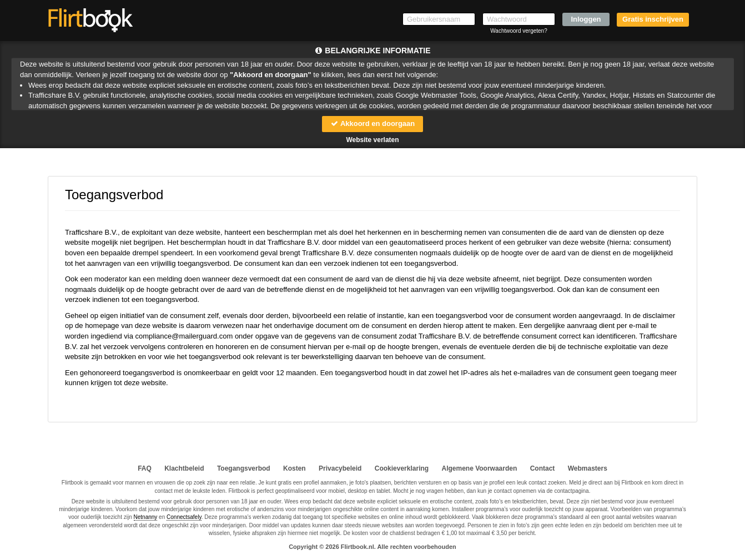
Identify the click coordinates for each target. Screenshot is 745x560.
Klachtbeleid (184, 468)
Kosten (295, 468)
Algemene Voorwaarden (479, 468)
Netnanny (146, 517)
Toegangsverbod (244, 468)
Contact (543, 468)
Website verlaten (372, 140)
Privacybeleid (340, 468)
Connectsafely (184, 517)
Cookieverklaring (402, 468)
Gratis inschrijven (653, 19)
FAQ (145, 468)
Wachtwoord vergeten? (519, 31)
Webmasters (588, 468)
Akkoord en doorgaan (373, 123)
